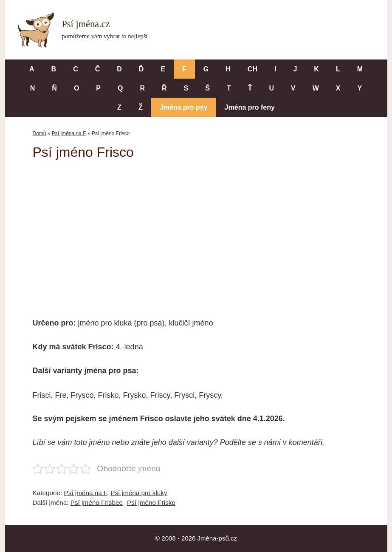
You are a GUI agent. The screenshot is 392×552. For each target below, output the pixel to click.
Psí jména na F (69, 133)
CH (252, 69)
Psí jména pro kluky (139, 493)
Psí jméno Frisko (151, 502)
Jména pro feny (250, 107)
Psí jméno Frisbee (97, 502)
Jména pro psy (184, 107)
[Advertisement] (196, 233)
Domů (39, 133)
